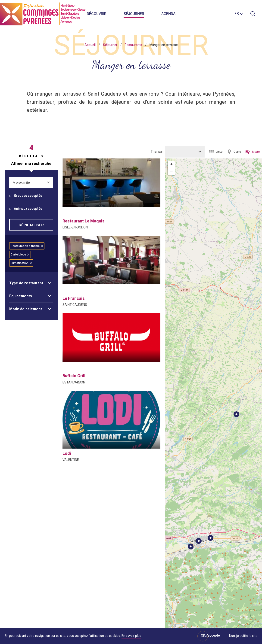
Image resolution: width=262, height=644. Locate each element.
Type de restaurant (26, 283)
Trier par (157, 152)
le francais (74, 299)
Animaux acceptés (28, 209)
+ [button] (171, 165)
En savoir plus (131, 636)
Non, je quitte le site (243, 636)
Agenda (168, 14)
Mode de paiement (26, 309)
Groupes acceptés (28, 196)
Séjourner (134, 14)
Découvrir (97, 14)
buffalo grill (74, 376)
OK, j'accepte (210, 636)
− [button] (171, 172)
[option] (111, 183)
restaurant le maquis (84, 221)
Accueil (90, 45)
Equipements (21, 296)
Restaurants (133, 45)
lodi (67, 454)
